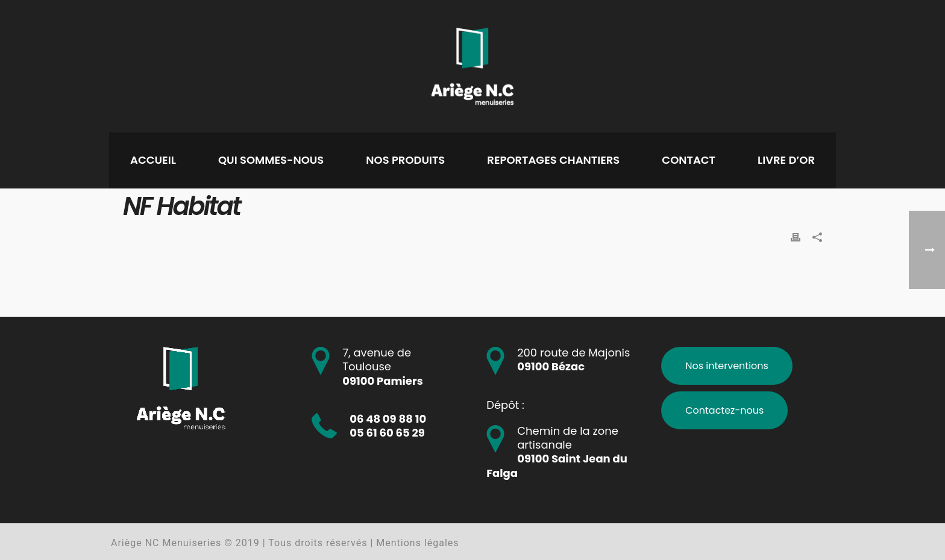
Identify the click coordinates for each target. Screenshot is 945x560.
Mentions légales (417, 543)
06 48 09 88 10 (388, 419)
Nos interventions (727, 366)
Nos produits (405, 160)
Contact (689, 160)
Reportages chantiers (553, 160)
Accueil (153, 160)
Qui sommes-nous (271, 160)
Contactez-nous (724, 410)
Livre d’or (786, 160)
